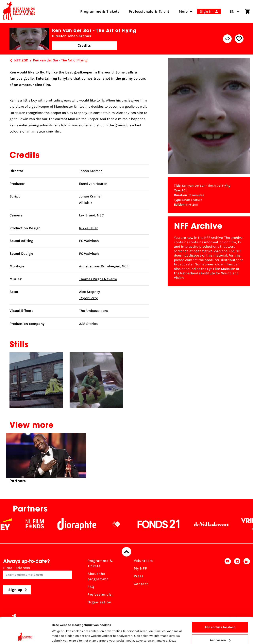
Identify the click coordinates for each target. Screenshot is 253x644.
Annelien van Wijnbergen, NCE (104, 266)
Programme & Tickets (100, 563)
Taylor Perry (88, 298)
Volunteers (143, 561)
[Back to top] (126, 552)
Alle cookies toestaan (220, 602)
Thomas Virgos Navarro (98, 279)
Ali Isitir (86, 203)
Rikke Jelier (88, 228)
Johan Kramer (90, 171)
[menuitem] (183, 11)
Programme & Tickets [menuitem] (100, 11)
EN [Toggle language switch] (235, 11)
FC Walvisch (89, 241)
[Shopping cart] (247, 11)
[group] (46, 460)
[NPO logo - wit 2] (121, 524)
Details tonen (61, 636)
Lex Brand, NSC (91, 215)
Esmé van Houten (93, 184)
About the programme (98, 576)
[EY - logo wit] (11, 524)
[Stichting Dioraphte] (82, 524)
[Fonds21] (164, 524)
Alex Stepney (90, 292)
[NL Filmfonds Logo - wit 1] (40, 524)
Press (139, 576)
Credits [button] (84, 45)
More (183, 11)
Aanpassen (220, 615)
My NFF (140, 568)
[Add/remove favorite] (239, 39)
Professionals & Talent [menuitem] (149, 11)
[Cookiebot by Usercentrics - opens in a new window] (26, 636)
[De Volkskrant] (216, 524)
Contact (141, 584)
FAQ (91, 587)
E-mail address (37, 572)
